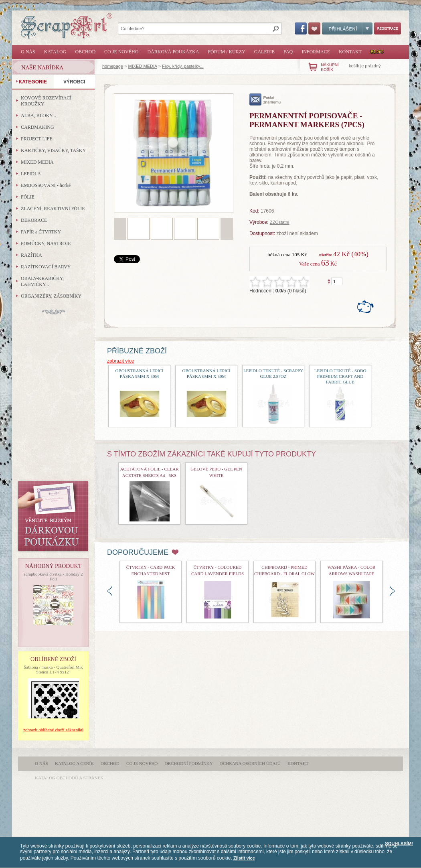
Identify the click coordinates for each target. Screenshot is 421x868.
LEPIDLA (31, 174)
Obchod (85, 52)
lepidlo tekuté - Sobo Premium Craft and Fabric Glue (340, 376)
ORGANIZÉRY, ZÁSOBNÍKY (51, 296)
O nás (28, 52)
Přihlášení (347, 28)
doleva (110, 591)
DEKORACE (34, 220)
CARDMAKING (37, 127)
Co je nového (121, 52)
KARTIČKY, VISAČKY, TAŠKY (53, 150)
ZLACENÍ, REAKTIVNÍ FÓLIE (53, 209)
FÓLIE (28, 197)
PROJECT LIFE (37, 139)
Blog (377, 52)
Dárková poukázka (173, 52)
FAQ (288, 52)
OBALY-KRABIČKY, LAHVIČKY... (42, 281)
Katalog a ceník (74, 763)
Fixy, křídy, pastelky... (183, 66)
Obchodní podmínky (189, 763)
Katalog (55, 52)
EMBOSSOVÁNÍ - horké (46, 185)
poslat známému (265, 99)
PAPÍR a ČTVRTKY (41, 232)
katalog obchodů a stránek (69, 778)
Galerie (264, 52)
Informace (316, 52)
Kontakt (350, 52)
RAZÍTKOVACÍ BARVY (46, 267)
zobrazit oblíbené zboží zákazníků (53, 730)
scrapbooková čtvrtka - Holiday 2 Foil (53, 576)
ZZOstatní (280, 222)
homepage (113, 66)
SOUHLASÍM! (399, 844)
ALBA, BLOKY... (38, 116)
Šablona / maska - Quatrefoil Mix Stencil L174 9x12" (53, 669)
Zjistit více (244, 858)
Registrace (388, 28)
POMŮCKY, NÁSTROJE (46, 243)
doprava (392, 591)
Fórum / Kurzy (226, 52)
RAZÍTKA (31, 255)
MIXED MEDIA (143, 66)
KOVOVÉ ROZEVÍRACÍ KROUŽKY (46, 101)
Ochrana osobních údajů (250, 763)
